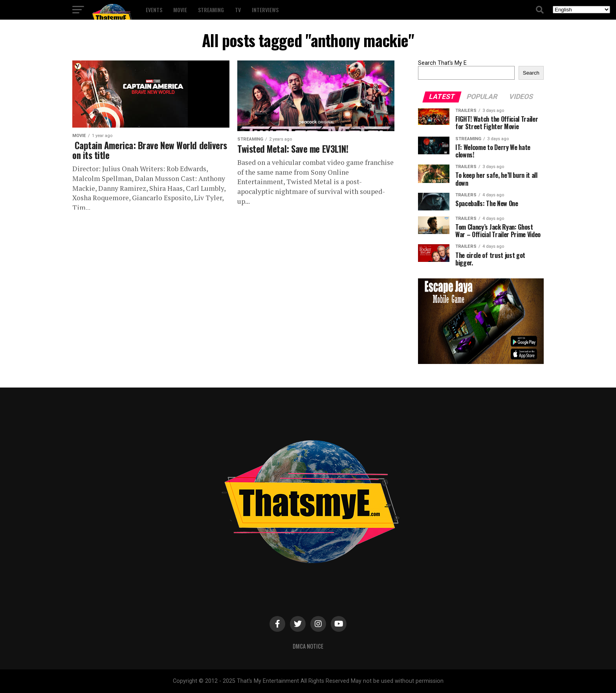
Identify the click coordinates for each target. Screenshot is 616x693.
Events (154, 10)
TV (238, 10)
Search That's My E (442, 63)
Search (531, 73)
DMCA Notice (308, 646)
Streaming (211, 10)
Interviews (265, 10)
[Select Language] (581, 10)
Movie (180, 10)
